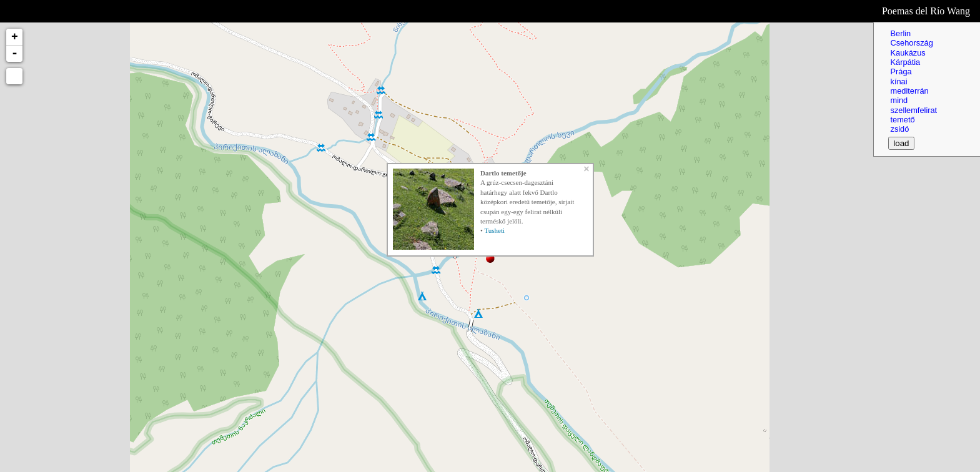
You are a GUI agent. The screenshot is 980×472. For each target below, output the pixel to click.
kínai (898, 81)
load (901, 143)
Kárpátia (905, 62)
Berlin (900, 33)
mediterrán (909, 91)
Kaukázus (908, 53)
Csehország (911, 43)
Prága (901, 71)
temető (902, 120)
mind (899, 100)
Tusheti (494, 230)
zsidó (899, 129)
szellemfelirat (913, 110)
